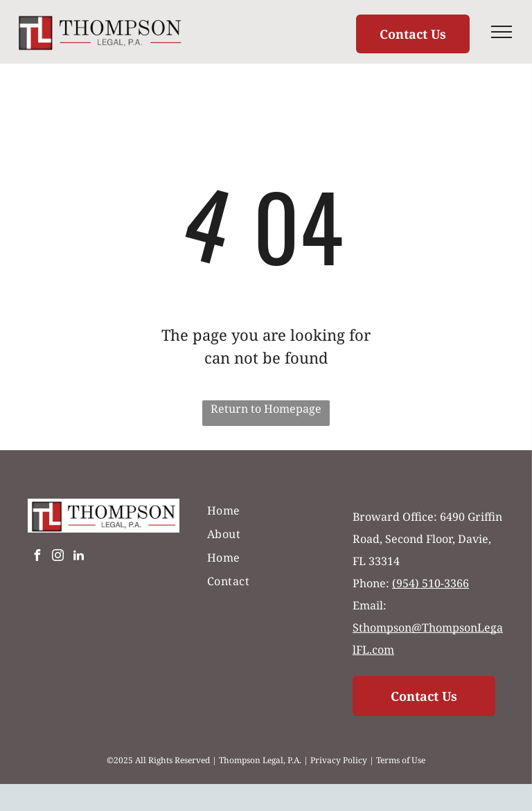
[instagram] (57, 557)
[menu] (502, 32)
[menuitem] (266, 510)
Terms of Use (401, 760)
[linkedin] (78, 557)
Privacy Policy (339, 760)
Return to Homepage (266, 409)
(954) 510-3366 (431, 583)
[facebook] (37, 557)
